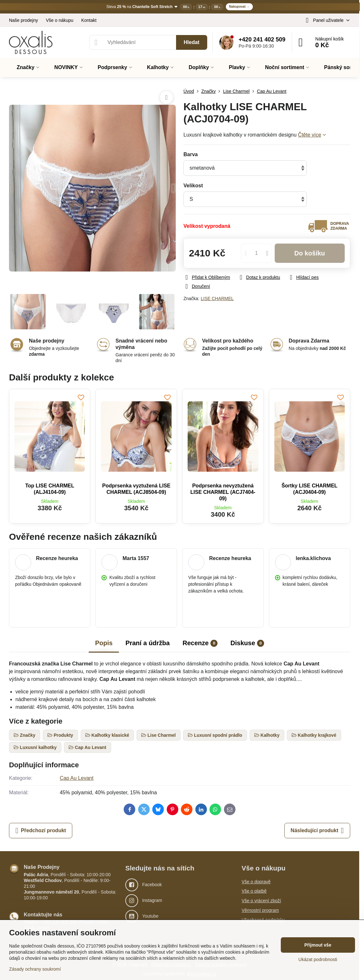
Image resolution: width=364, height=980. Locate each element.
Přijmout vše (318, 945)
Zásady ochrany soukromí (35, 969)
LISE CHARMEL (217, 298)
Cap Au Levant (77, 778)
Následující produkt (317, 831)
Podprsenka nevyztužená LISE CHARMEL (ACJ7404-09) (223, 492)
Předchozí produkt (41, 831)
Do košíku (310, 253)
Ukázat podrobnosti (318, 959)
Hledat (192, 42)
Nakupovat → (239, 7)
